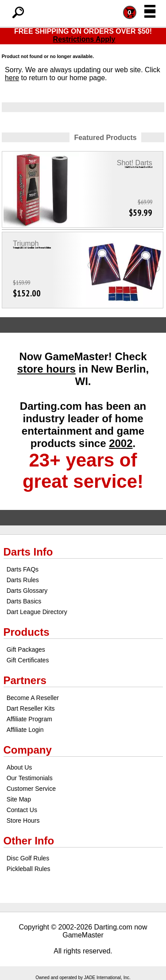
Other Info (29, 841)
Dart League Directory (37, 612)
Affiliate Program (29, 719)
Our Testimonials (30, 778)
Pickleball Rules (29, 869)
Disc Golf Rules (28, 858)
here (12, 78)
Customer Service (31, 789)
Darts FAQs (23, 569)
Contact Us (22, 810)
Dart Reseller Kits (31, 708)
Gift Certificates (28, 660)
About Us (19, 767)
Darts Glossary (27, 591)
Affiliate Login (25, 730)
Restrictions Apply (84, 39)
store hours (46, 369)
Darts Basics (24, 601)
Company (28, 750)
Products (27, 632)
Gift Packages (26, 649)
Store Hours (23, 821)
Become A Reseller (33, 698)
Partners (25, 680)
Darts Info (28, 552)
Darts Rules (23, 580)
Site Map (19, 799)
